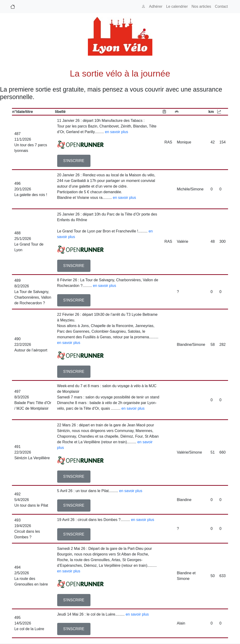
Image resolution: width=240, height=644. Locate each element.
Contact (221, 6)
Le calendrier (177, 6)
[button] (74, 161)
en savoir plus (117, 132)
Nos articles (201, 6)
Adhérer (156, 6)
